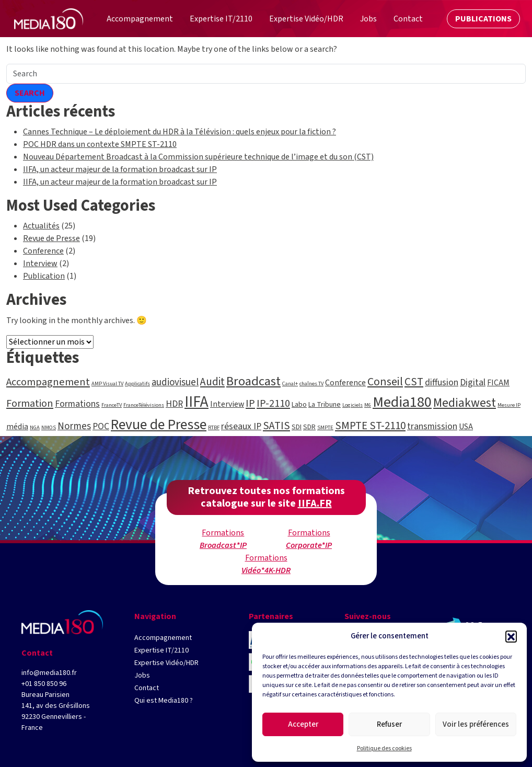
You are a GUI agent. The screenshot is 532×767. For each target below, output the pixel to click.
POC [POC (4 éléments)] (101, 426)
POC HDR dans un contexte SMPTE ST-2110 (100, 144)
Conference (43, 251)
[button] (511, 636)
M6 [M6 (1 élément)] (368, 405)
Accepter (303, 724)
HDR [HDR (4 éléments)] (174, 404)
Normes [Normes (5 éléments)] (74, 426)
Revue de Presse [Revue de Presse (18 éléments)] (159, 425)
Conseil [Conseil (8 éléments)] (385, 382)
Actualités (41, 226)
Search (30, 93)
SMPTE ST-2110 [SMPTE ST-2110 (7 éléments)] (370, 426)
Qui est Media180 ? (164, 701)
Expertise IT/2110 (161, 650)
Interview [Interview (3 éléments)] (227, 404)
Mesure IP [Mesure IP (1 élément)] (509, 405)
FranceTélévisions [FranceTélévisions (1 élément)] (144, 405)
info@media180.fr (49, 673)
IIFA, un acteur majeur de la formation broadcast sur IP (120, 169)
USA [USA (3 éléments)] (466, 427)
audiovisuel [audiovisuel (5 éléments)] (175, 382)
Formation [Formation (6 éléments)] (30, 403)
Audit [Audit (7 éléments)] (212, 382)
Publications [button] (481, 20)
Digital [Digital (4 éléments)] (473, 382)
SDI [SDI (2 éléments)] (297, 427)
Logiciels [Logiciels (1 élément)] (352, 405)
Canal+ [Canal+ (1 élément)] (290, 383)
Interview (40, 264)
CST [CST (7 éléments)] (414, 382)
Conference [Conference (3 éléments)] (345, 383)
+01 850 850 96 (44, 684)
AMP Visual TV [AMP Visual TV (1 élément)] (107, 383)
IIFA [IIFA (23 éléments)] (196, 402)
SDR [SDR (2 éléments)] (309, 427)
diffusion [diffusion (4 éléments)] (442, 382)
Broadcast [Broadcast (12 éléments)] (253, 381)
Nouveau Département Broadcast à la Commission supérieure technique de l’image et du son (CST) (198, 157)
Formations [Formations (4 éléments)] (77, 404)
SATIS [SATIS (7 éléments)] (276, 426)
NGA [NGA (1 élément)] (35, 427)
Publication (44, 276)
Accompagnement (163, 638)
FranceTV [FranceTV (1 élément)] (112, 405)
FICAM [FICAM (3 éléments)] (498, 383)
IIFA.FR (315, 503)
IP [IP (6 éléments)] (250, 403)
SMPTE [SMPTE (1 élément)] (325, 427)
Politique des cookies (384, 748)
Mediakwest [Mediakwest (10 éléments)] (465, 403)
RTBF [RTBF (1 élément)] (214, 427)
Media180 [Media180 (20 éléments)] (402, 402)
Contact (147, 688)
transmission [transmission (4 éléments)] (432, 426)
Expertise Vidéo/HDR (166, 663)
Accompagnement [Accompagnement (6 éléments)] (48, 382)
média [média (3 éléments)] (17, 427)
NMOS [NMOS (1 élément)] (49, 427)
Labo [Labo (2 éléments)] (299, 405)
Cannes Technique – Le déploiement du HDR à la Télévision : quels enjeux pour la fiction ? (180, 132)
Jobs (142, 676)
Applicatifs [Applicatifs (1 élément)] (137, 383)
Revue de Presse (51, 238)
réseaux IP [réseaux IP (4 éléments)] (241, 426)
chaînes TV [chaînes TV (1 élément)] (311, 383)
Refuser (389, 724)
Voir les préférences (476, 724)
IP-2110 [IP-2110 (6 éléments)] (273, 403)
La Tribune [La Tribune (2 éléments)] (325, 405)
